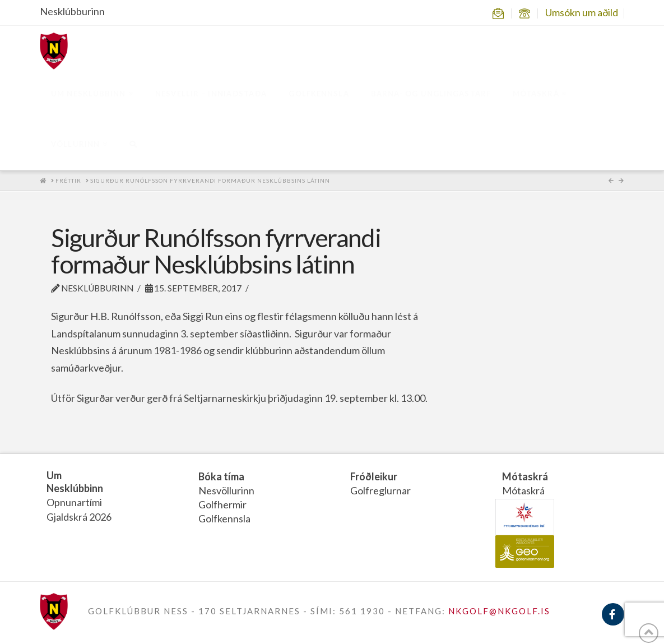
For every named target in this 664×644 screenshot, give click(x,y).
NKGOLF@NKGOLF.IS (499, 611)
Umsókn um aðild (582, 12)
